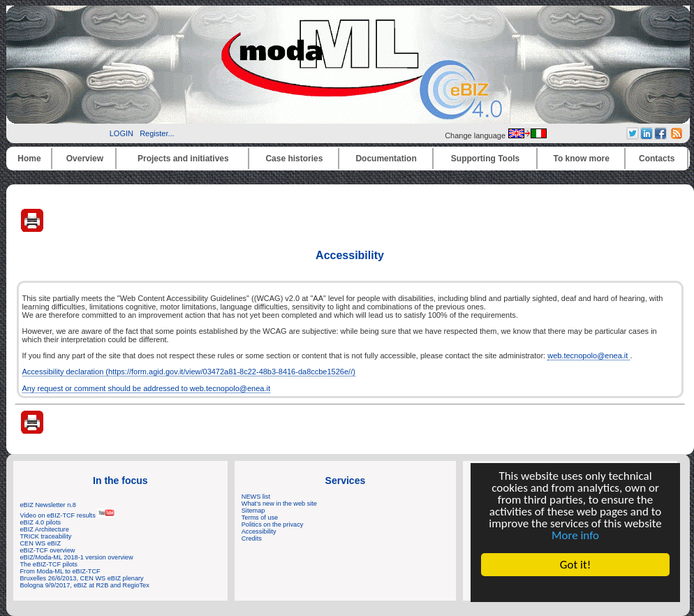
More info (575, 535)
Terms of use (260, 518)
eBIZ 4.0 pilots (41, 522)
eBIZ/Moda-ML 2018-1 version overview (77, 557)
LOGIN (121, 133)
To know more (582, 159)
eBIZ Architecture (45, 529)
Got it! (575, 565)
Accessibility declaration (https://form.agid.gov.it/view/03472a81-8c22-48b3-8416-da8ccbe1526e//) (189, 372)
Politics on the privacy (273, 525)
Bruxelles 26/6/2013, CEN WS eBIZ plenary (82, 578)
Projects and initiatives (183, 159)
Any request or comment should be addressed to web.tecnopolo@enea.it (146, 388)
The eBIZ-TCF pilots (49, 564)
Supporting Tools (485, 159)
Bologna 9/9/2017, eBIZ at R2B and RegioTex (85, 585)
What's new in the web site (279, 504)
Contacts (657, 159)
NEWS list (256, 497)
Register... (157, 133)
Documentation (386, 159)
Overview (85, 159)
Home (29, 159)
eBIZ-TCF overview (48, 550)
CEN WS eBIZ (41, 543)
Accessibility (259, 531)
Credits (252, 538)
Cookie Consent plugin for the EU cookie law (575, 589)
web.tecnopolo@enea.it (589, 355)
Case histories (294, 159)
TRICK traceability (46, 536)
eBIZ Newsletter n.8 (48, 505)
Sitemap (253, 511)
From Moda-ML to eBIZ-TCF (60, 571)
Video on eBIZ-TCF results (68, 515)
